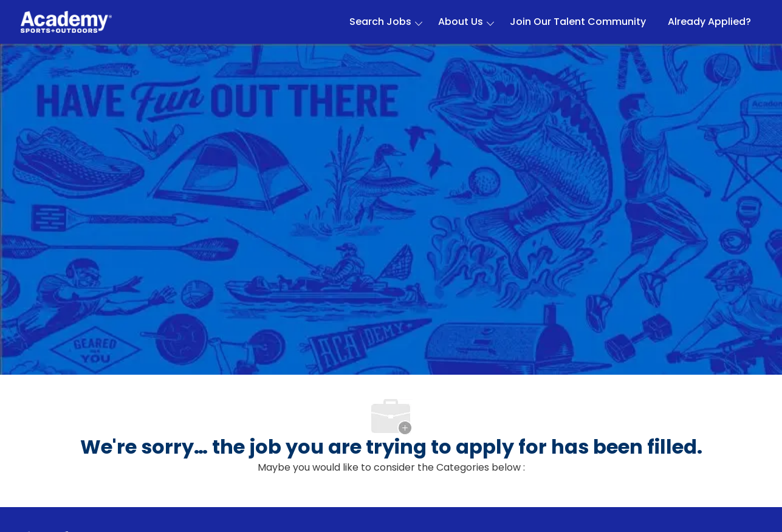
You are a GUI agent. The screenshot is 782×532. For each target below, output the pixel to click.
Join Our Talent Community (578, 22)
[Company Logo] (66, 22)
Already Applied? (709, 22)
